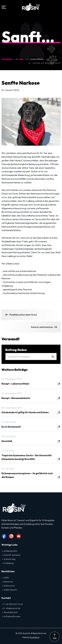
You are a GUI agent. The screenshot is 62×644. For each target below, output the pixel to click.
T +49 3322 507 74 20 (13, 604)
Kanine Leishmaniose (44, 327)
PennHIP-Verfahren (12, 555)
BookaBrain (35, 637)
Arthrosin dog (9, 559)
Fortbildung (8, 563)
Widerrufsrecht (10, 590)
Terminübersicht (11, 612)
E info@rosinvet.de (12, 608)
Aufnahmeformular (12, 616)
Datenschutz (9, 586)
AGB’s (6, 578)
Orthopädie (7, 59)
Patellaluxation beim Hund (21, 315)
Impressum (8, 582)
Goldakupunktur (10, 551)
